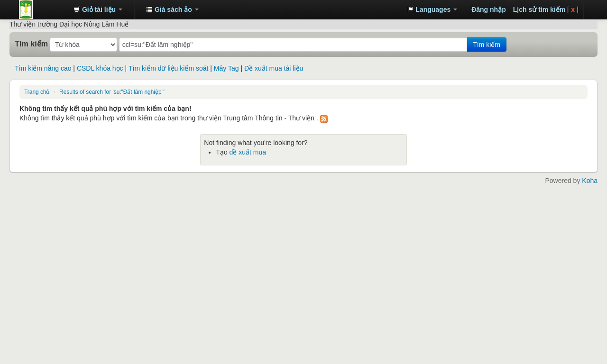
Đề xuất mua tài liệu (274, 68)
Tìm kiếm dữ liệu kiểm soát (168, 68)
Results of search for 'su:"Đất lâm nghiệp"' (112, 92)
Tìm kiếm (31, 44)
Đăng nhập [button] (489, 9)
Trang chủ (37, 92)
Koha (590, 181)
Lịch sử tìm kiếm (539, 9)
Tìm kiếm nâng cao (43, 68)
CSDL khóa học (100, 68)
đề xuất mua (248, 152)
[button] (98, 9)
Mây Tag (226, 68)
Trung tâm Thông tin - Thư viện (43, 9)
